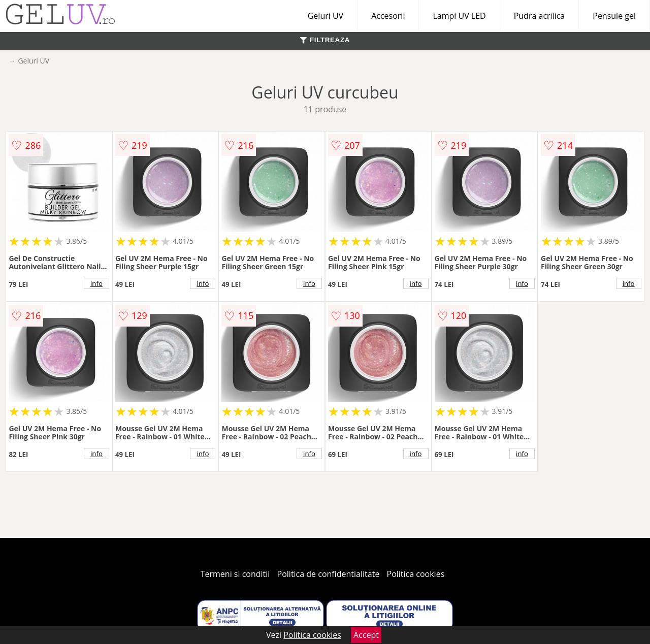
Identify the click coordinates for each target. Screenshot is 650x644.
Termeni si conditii (235, 574)
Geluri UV (326, 16)
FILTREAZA (325, 40)
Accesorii (388, 16)
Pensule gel (614, 16)
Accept (366, 635)
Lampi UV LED (459, 16)
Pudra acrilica (540, 16)
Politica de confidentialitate (329, 574)
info (96, 283)
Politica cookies (416, 574)
